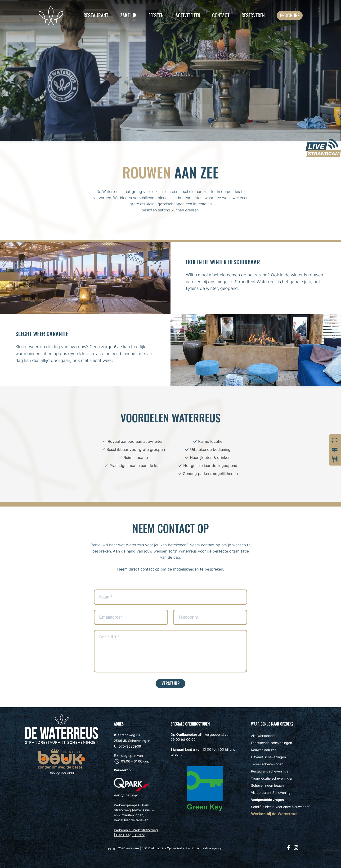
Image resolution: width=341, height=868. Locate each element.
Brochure (290, 15)
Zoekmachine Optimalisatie (166, 848)
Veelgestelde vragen (267, 800)
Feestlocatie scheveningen (271, 743)
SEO (144, 848)
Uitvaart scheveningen (268, 757)
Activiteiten (188, 15)
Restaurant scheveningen (271, 771)
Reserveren (253, 15)
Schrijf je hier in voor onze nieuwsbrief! (281, 807)
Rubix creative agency (207, 848)
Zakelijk (128, 15)
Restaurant (96, 15)
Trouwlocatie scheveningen (272, 778)
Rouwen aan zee (264, 750)
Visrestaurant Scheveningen (273, 793)
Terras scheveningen (267, 764)
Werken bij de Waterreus (274, 814)
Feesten (156, 15)
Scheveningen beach (267, 786)
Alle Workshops (263, 736)
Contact (221, 15)
